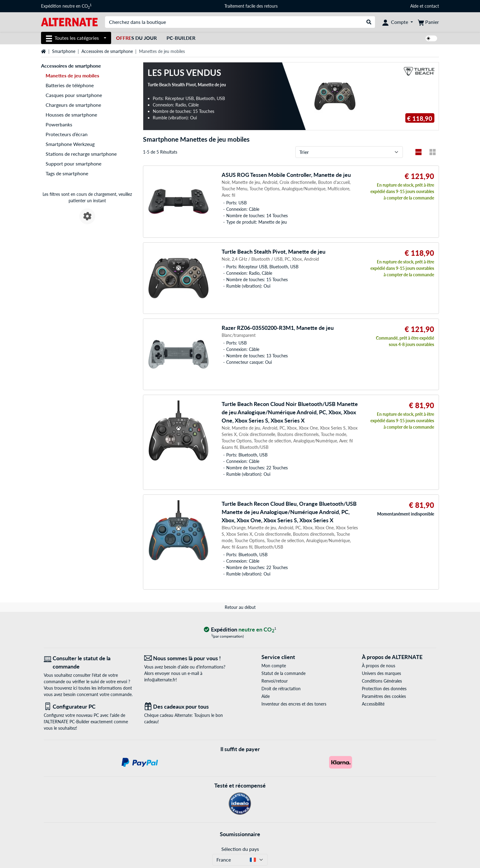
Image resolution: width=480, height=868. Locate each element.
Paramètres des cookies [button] (384, 696)
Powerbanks (59, 124)
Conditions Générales (382, 681)
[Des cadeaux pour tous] (190, 707)
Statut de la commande (283, 673)
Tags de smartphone (67, 173)
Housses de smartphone (71, 115)
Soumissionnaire (240, 834)
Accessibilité (373, 704)
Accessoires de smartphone (107, 51)
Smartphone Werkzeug (70, 144)
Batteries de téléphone (70, 85)
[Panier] (428, 22)
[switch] (431, 38)
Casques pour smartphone (74, 95)
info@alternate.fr (160, 680)
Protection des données (384, 689)
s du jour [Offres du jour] (136, 38)
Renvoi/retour (275, 681)
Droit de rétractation (281, 689)
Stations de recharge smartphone (81, 154)
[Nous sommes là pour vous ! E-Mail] (190, 658)
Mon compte (274, 666)
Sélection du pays (240, 849)
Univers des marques (381, 673)
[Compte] (398, 22)
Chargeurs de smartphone (73, 105)
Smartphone (64, 51)
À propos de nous (379, 666)
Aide (414, 6)
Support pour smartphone (73, 164)
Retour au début (240, 607)
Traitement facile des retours (251, 6)
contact (432, 6)
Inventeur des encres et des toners (294, 704)
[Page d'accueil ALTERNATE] (69, 22)
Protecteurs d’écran (67, 134)
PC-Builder (181, 38)
